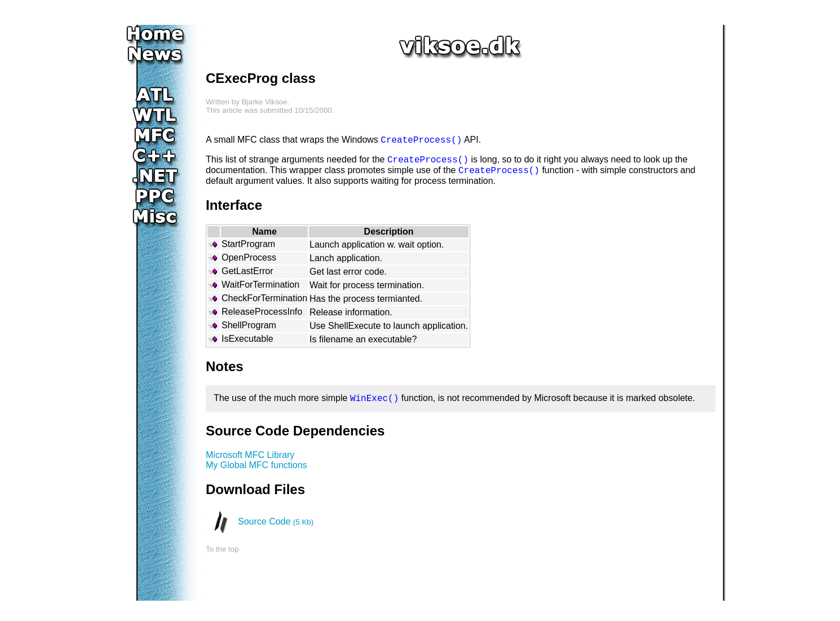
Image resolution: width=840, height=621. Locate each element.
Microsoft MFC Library (250, 455)
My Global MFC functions (257, 465)
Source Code (276, 521)
